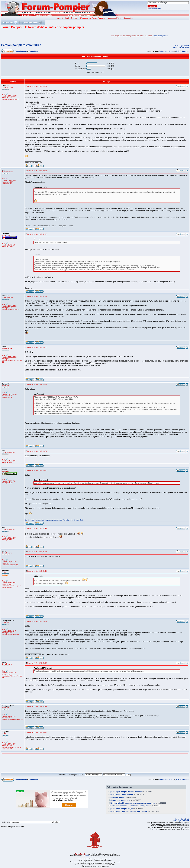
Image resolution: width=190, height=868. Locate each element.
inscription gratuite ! (161, 36)
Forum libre (33, 51)
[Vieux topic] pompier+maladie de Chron (126, 792)
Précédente (163, 51)
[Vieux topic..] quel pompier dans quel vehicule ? (130, 811)
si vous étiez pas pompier (120, 800)
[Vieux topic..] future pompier (122, 794)
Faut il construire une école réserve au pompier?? (130, 806)
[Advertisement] (36, 36)
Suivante (185, 51)
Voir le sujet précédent (181, 48)
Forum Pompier (21, 51)
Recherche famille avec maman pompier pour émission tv (133, 803)
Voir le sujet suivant (182, 46)
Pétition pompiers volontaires (21, 45)
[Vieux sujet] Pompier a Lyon (122, 809)
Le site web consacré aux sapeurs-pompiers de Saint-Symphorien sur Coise (55, 520)
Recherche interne (155, 9)
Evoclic (86, 856)
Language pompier (118, 797)
